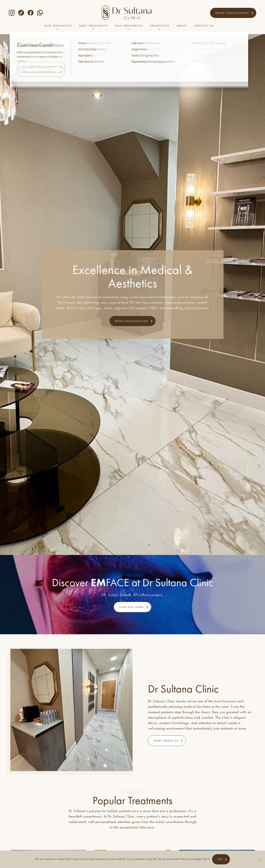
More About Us (166, 741)
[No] (260, 859)
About (182, 27)
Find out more (131, 607)
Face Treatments (58, 27)
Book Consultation (232, 13)
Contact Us (204, 27)
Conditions (160, 27)
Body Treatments (93, 27)
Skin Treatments (129, 27)
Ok (220, 859)
